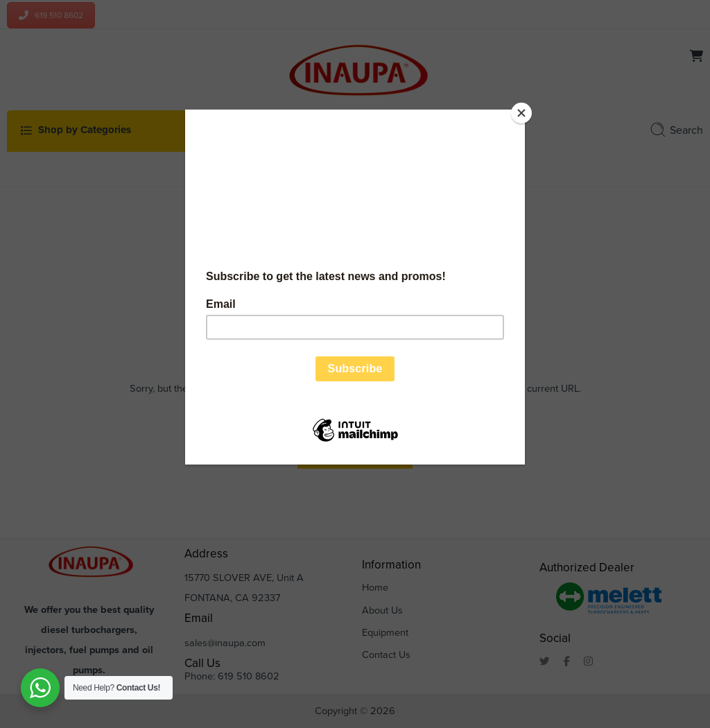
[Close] (521, 113)
